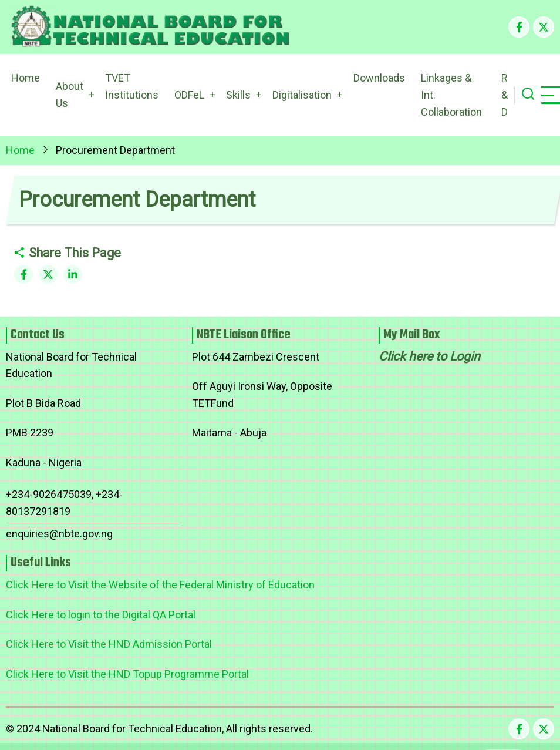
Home (26, 78)
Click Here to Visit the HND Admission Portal (109, 644)
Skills (238, 95)
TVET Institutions (132, 86)
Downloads (379, 78)
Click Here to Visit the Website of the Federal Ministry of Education (160, 585)
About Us (70, 95)
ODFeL (189, 95)
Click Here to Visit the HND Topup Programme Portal (127, 674)
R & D (505, 95)
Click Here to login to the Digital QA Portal (101, 615)
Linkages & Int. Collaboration (451, 95)
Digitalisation (302, 95)
